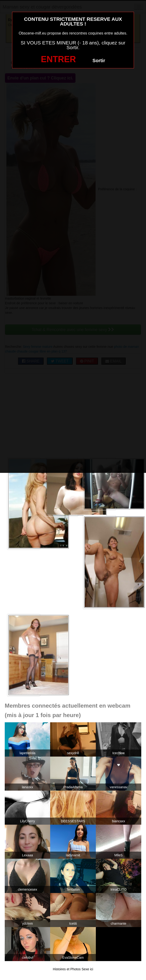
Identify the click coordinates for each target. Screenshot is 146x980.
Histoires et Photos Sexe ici (73, 969)
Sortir (99, 61)
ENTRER (58, 59)
